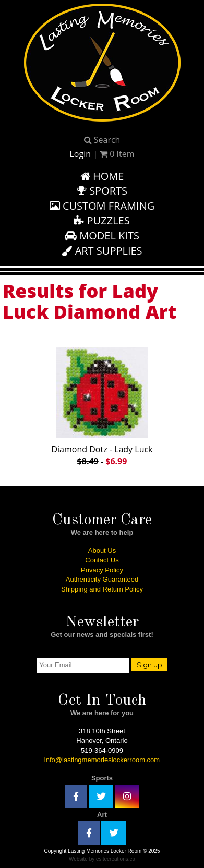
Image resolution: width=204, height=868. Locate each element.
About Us (102, 551)
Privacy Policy (102, 570)
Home (102, 176)
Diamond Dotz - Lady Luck (102, 404)
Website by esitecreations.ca (102, 859)
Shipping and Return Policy (102, 589)
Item (117, 154)
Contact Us (102, 560)
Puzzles (102, 220)
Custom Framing (102, 206)
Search (102, 140)
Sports (102, 191)
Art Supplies (102, 251)
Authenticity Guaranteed (102, 579)
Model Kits (102, 236)
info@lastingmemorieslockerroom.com (102, 760)
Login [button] (80, 154)
